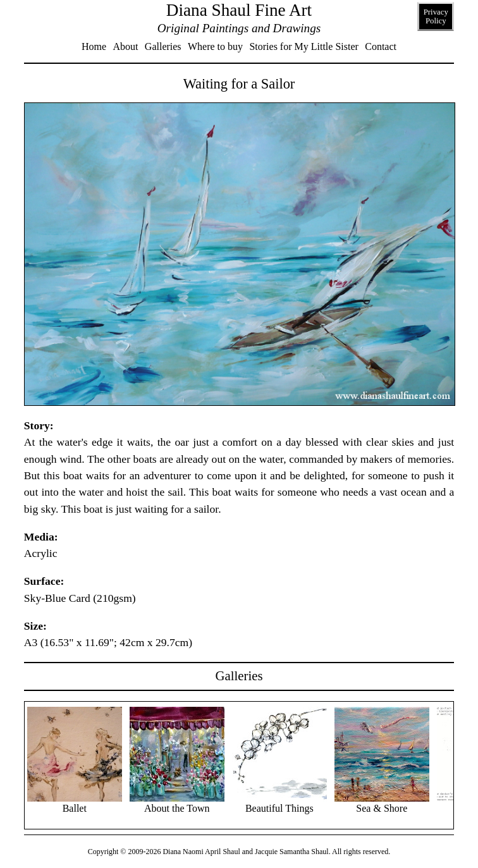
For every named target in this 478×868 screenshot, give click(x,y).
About (125, 47)
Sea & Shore (382, 803)
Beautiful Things (279, 803)
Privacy (436, 16)
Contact (381, 47)
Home (94, 47)
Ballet (75, 803)
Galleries (163, 47)
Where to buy (215, 47)
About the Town (177, 803)
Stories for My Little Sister (303, 47)
